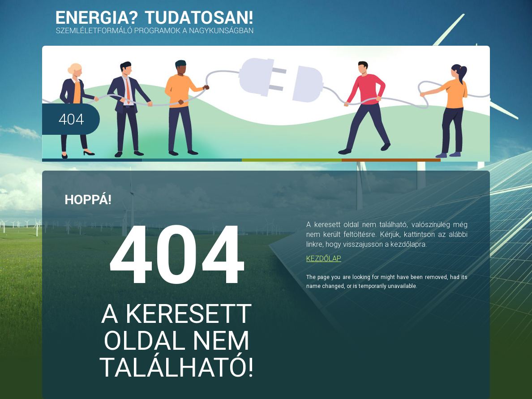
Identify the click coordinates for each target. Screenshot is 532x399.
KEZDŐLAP (324, 259)
